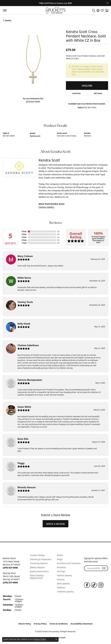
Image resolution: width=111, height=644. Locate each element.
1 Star (24, 243)
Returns (98, 93)
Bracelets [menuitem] (61, 567)
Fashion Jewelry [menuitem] (65, 575)
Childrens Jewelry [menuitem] (65, 592)
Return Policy (25, 624)
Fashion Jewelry (46, 207)
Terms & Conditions (59, 624)
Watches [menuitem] (61, 588)
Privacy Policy (40, 624)
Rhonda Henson (27, 487)
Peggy (21, 463)
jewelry (8, 20)
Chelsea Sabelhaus (28, 345)
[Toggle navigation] (5, 10)
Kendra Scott (35, 136)
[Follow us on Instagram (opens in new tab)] (101, 585)
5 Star (24, 231)
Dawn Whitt (24, 407)
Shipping (76, 93)
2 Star (24, 240)
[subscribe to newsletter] (104, 568)
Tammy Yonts (25, 302)
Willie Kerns (24, 278)
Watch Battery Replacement (37, 577)
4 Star (24, 234)
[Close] (107, 3)
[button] (94, 10)
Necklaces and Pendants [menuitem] (69, 563)
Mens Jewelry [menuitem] (63, 583)
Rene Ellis (23, 439)
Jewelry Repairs (37, 567)
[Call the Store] (10, 568)
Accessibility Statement (82, 624)
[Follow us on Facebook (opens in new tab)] (87, 585)
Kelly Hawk (24, 324)
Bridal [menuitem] (60, 555)
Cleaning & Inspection (41, 559)
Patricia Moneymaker (30, 380)
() (58, 231)
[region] (33, 65)
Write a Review (55, 524)
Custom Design (37, 555)
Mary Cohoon (25, 256)
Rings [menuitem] (60, 559)
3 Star (24, 237)
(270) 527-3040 (33, 102)
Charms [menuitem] (61, 579)
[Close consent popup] (56, 639)
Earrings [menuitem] (61, 571)
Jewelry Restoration (39, 571)
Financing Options (39, 563)
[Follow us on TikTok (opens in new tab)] (94, 585)
